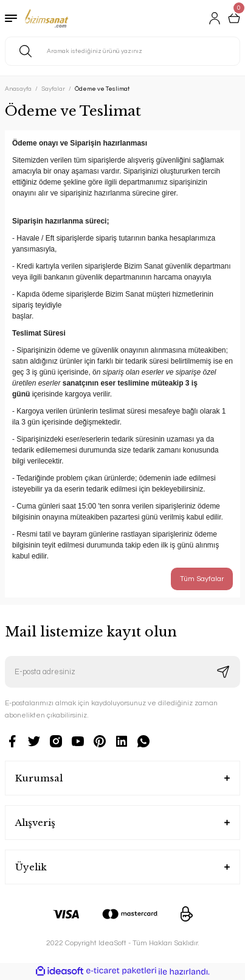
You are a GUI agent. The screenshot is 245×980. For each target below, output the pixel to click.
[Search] (122, 51)
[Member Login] (215, 18)
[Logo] (47, 18)
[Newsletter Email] (122, 672)
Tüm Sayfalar (202, 579)
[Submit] (223, 672)
